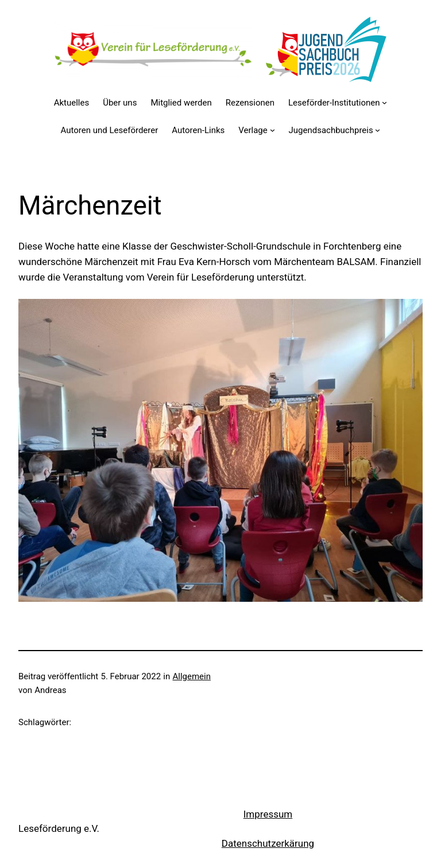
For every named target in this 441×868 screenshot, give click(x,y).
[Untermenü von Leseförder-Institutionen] (384, 102)
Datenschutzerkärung (268, 843)
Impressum (268, 814)
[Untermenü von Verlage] (272, 130)
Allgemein (192, 676)
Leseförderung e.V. (59, 828)
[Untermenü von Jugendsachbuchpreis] (378, 130)
